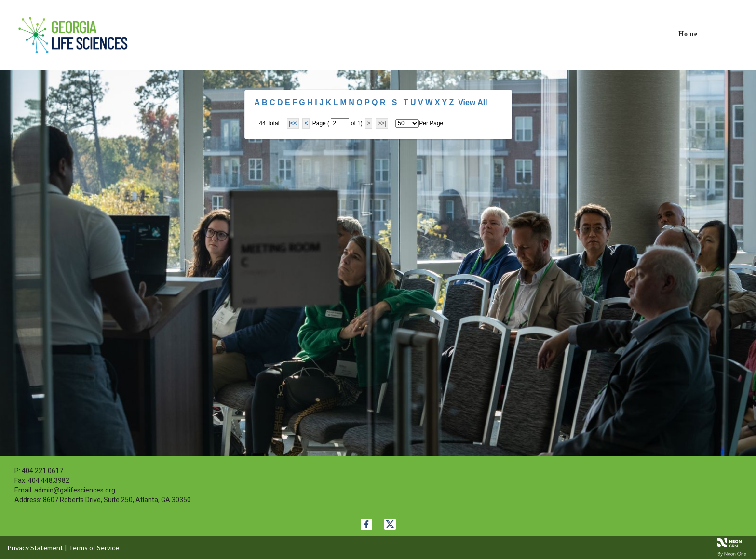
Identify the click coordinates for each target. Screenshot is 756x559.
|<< (293, 123)
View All (472, 102)
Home (688, 34)
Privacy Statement (35, 548)
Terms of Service (94, 548)
